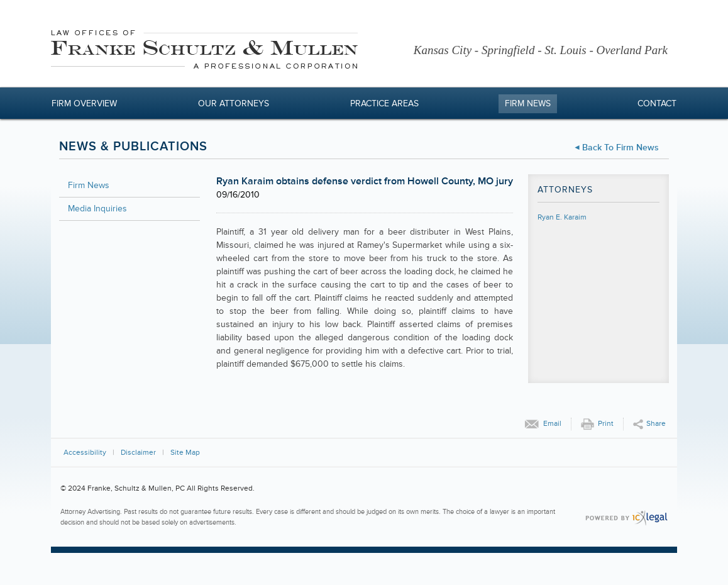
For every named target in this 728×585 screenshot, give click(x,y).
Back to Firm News (620, 148)
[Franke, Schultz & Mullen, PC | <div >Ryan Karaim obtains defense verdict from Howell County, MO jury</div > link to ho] (204, 51)
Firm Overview (84, 103)
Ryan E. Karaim (562, 217)
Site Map (185, 453)
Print (606, 424)
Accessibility (85, 453)
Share (656, 424)
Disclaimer (138, 453)
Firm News (528, 103)
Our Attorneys (234, 103)
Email (552, 424)
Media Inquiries (97, 209)
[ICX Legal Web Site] (626, 518)
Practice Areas (384, 103)
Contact (657, 103)
